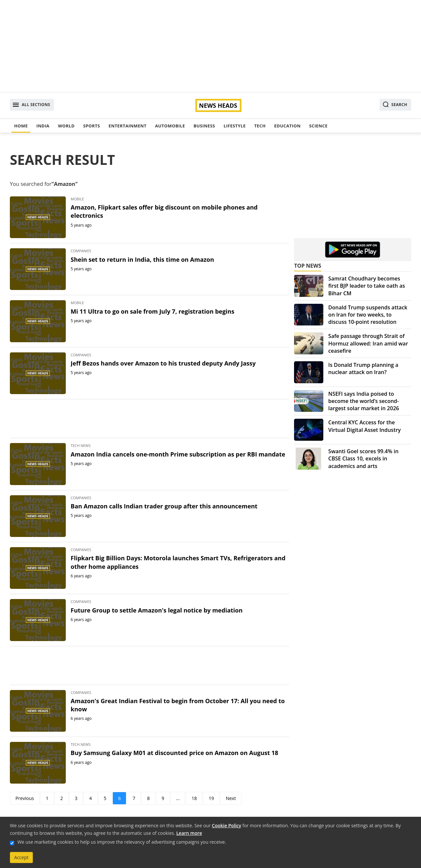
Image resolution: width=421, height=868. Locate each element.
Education (287, 126)
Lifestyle (235, 126)
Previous (25, 798)
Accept (21, 857)
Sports (92, 126)
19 (211, 798)
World (66, 126)
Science (318, 126)
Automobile (170, 126)
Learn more (189, 833)
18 (194, 798)
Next (231, 798)
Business (204, 126)
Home (21, 126)
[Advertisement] (210, 46)
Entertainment (127, 126)
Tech (260, 126)
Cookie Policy (226, 825)
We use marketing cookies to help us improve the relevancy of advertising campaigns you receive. (122, 842)
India (43, 126)
